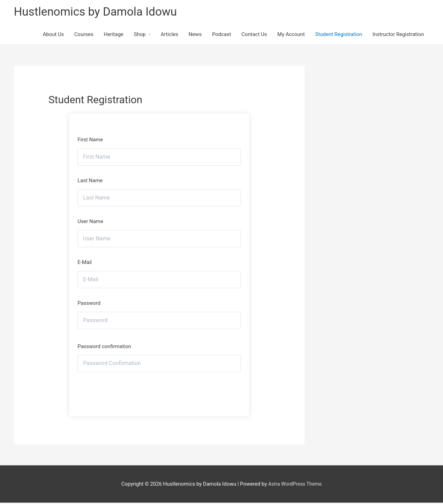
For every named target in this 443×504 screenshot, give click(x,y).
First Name (90, 141)
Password (89, 304)
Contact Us (254, 35)
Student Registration (339, 35)
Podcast (222, 35)
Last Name (90, 182)
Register (159, 391)
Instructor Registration (398, 35)
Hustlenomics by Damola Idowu (99, 12)
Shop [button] (140, 35)
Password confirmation (104, 347)
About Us (53, 35)
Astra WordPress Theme (295, 485)
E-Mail (85, 263)
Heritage (114, 35)
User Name (90, 222)
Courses (84, 35)
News (195, 35)
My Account (291, 35)
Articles (169, 35)
